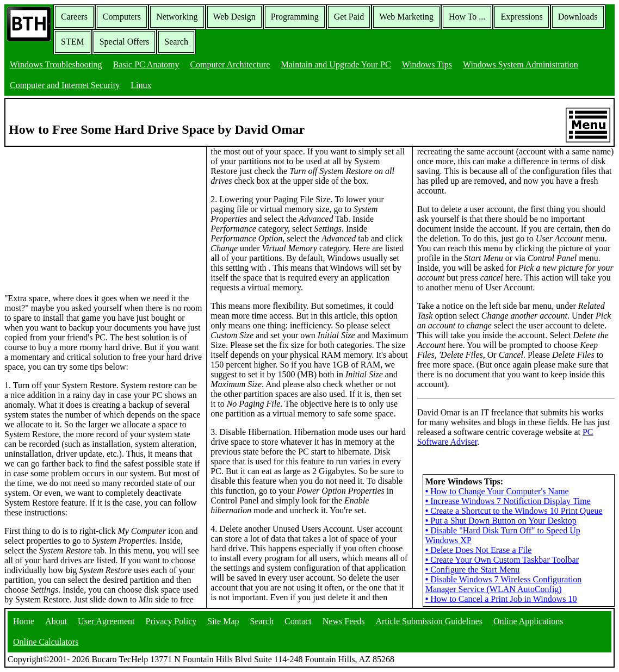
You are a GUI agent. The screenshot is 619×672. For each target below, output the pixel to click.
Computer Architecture (230, 64)
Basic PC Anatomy (146, 64)
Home (24, 621)
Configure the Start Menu (473, 570)
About (56, 621)
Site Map (223, 621)
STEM (73, 42)
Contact (298, 621)
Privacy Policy (171, 621)
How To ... (467, 17)
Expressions (521, 17)
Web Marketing (406, 17)
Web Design (234, 17)
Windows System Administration (521, 64)
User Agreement (106, 621)
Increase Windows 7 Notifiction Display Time (508, 501)
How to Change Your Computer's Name (497, 491)
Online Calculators (46, 642)
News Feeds (344, 621)
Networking (177, 17)
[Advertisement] (86, 215)
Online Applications (528, 621)
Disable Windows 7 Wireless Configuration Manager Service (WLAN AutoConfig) (504, 584)
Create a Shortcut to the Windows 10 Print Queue (514, 511)
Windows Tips (427, 64)
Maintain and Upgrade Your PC (336, 64)
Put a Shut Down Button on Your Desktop (501, 521)
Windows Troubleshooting (56, 64)
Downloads (578, 17)
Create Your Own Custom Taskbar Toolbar (502, 560)
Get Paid (349, 17)
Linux (141, 85)
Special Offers (125, 42)
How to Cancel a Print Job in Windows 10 (501, 599)
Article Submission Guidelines (429, 621)
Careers (74, 17)
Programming (295, 17)
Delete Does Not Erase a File (479, 550)
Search (176, 42)
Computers (122, 17)
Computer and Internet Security (65, 85)
